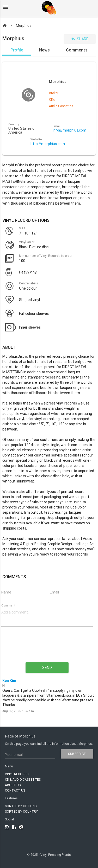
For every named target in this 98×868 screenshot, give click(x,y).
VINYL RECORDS (17, 774)
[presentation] (47, 649)
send (47, 668)
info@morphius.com (69, 130)
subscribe (77, 754)
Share (80, 39)
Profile (17, 50)
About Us (13, 785)
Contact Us (15, 790)
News (44, 50)
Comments (77, 50)
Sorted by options (21, 806)
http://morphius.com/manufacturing (49, 144)
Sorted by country (21, 811)
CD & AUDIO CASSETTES (23, 779)
